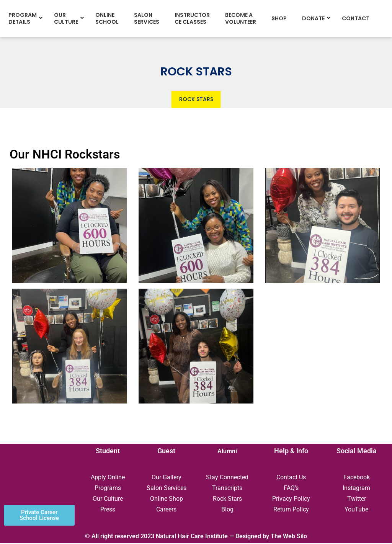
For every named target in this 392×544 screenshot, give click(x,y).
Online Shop (167, 499)
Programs (108, 489)
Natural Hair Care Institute (192, 537)
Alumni (227, 452)
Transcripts (227, 489)
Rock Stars (227, 499)
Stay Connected (227, 478)
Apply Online (108, 478)
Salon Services (167, 489)
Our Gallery (167, 478)
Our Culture (108, 499)
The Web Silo (289, 537)
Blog (227, 510)
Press (108, 510)
